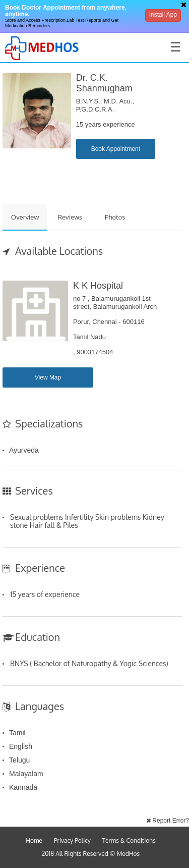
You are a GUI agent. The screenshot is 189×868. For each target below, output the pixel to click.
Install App (163, 15)
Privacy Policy (72, 840)
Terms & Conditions (129, 840)
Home (34, 840)
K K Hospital (98, 286)
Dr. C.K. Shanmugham (104, 83)
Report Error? (168, 821)
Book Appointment (116, 149)
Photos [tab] (115, 217)
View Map (48, 377)
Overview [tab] (25, 217)
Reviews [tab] (70, 217)
